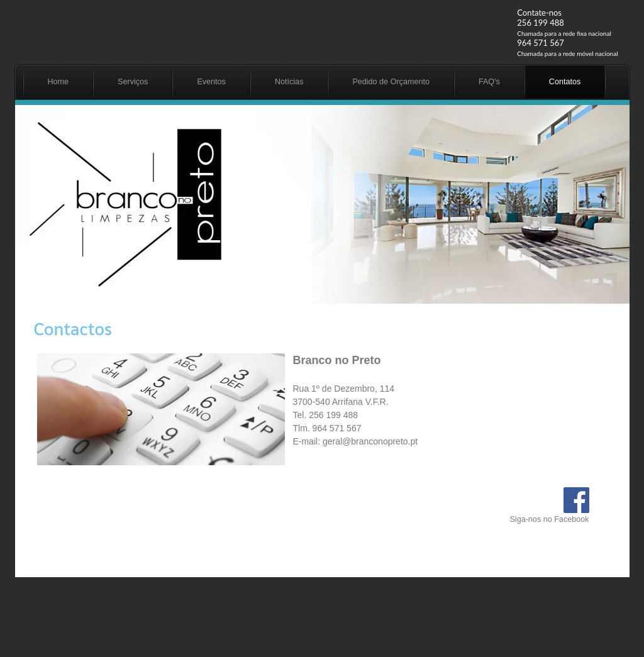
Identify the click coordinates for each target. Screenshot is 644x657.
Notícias (289, 82)
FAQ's (489, 82)
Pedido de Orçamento (391, 82)
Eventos (211, 82)
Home (58, 82)
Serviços (133, 82)
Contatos (565, 82)
